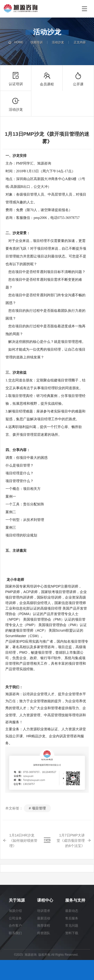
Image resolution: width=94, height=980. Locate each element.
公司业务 (15, 918)
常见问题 (72, 926)
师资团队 (44, 933)
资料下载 (72, 933)
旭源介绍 (15, 911)
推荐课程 (44, 926)
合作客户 (15, 926)
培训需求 (44, 911)
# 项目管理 (37, 808)
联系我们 (15, 933)
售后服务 (72, 918)
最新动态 (72, 911)
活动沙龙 (58, 42)
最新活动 (44, 918)
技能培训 (37, 42)
